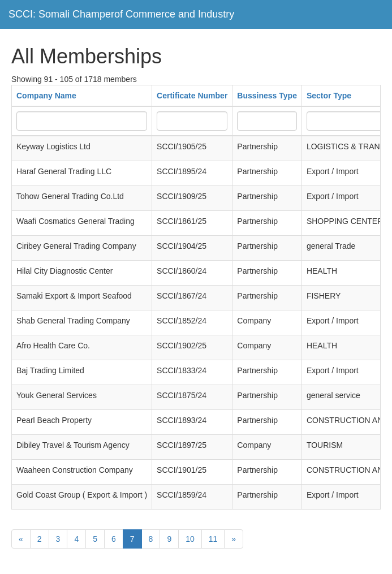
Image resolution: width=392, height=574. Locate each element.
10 (190, 539)
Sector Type (329, 96)
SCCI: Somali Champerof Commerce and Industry (121, 14)
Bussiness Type (267, 96)
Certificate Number (192, 96)
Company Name (46, 96)
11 (213, 539)
